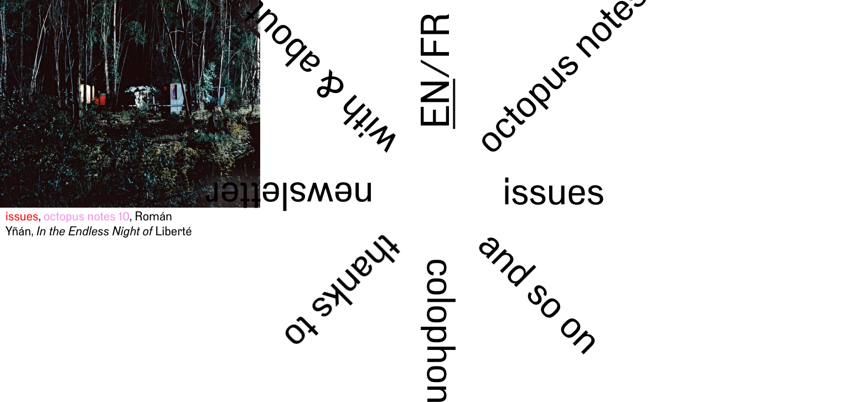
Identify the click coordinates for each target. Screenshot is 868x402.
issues (553, 191)
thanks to (342, 292)
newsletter (290, 196)
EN (435, 104)
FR (435, 35)
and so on (540, 292)
